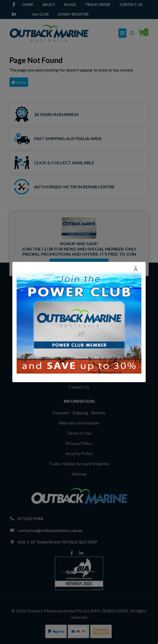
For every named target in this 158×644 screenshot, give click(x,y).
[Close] (138, 269)
